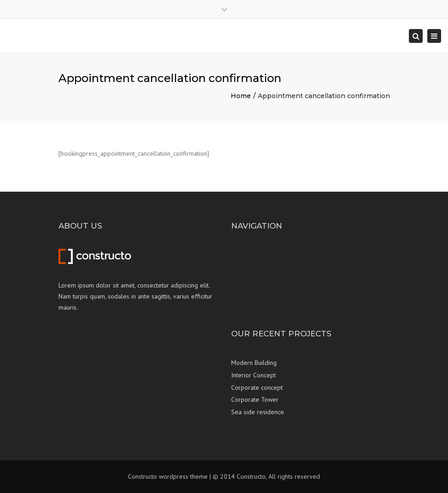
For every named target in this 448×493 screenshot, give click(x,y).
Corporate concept (257, 387)
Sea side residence (258, 412)
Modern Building (254, 363)
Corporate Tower (255, 399)
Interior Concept (253, 375)
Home (241, 96)
